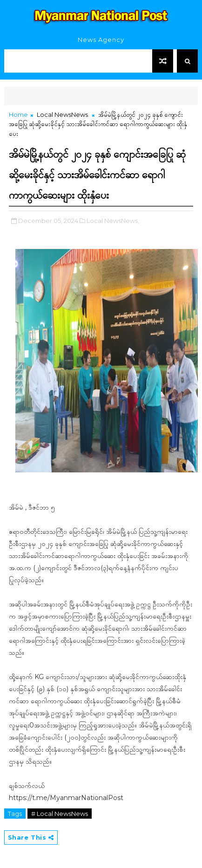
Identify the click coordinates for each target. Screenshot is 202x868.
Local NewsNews (62, 114)
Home (18, 114)
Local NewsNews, (113, 221)
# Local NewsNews (60, 814)
